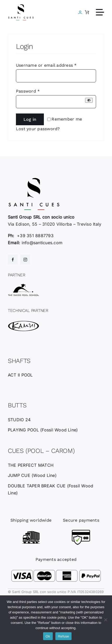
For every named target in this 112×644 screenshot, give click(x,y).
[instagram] (25, 260)
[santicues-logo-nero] (21, 6)
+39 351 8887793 (35, 236)
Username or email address (46, 65)
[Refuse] (105, 620)
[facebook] (13, 260)
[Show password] (89, 100)
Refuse (64, 636)
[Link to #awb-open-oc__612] (100, 12)
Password (28, 91)
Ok (48, 636)
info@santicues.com (42, 243)
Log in (30, 119)
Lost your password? (38, 129)
